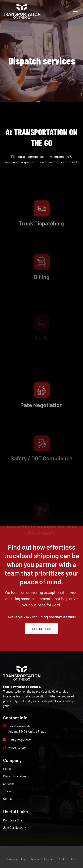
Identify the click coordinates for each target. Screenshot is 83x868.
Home (7, 769)
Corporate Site (13, 820)
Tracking (9, 791)
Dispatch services (15, 776)
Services (9, 784)
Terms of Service (42, 859)
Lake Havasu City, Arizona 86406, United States (27, 729)
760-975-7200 (18, 748)
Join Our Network (15, 828)
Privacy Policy (16, 859)
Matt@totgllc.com (20, 740)
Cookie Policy (67, 859)
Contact (8, 799)
